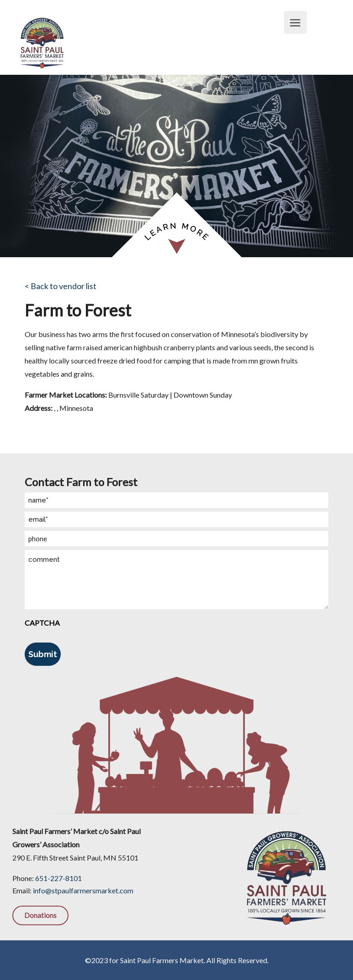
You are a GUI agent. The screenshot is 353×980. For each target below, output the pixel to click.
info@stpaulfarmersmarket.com (83, 890)
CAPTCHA (42, 623)
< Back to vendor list (61, 286)
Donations (40, 915)
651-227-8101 (58, 878)
